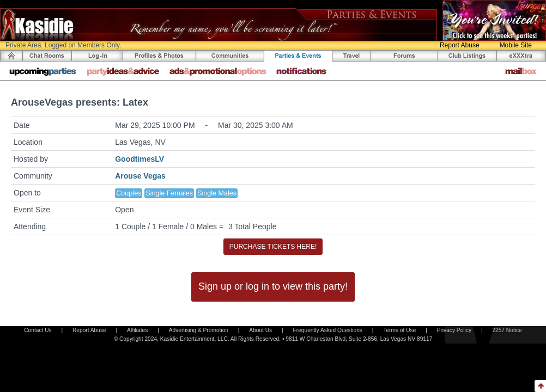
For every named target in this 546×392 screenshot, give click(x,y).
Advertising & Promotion (199, 330)
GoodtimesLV (139, 159)
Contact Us (38, 330)
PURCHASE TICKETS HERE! (273, 247)
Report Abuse (460, 45)
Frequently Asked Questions (328, 330)
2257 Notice (507, 330)
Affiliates (137, 330)
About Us (260, 330)
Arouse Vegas (140, 176)
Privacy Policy (454, 330)
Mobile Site (516, 45)
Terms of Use (399, 330)
